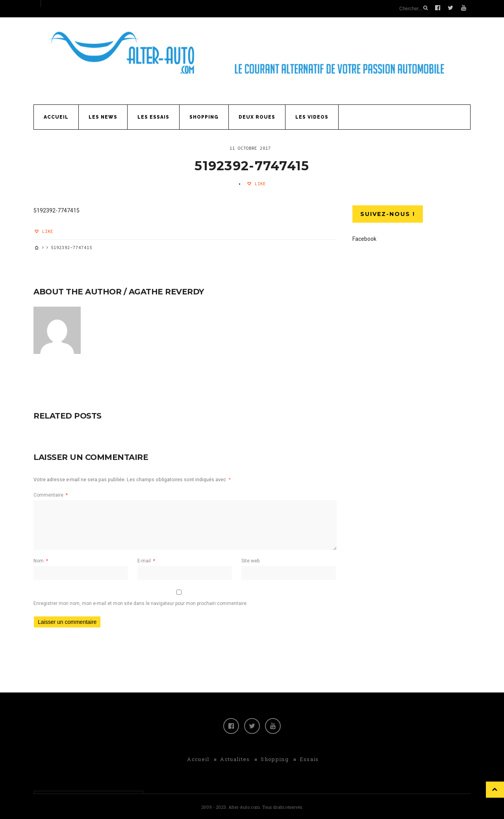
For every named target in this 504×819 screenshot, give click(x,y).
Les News (103, 116)
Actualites (235, 758)
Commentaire (51, 494)
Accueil (56, 116)
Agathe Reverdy (166, 290)
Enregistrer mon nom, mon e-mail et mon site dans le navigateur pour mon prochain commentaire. (141, 602)
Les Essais (153, 116)
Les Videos (312, 116)
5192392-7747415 (252, 164)
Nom (41, 560)
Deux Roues (257, 116)
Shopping (204, 116)
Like (259, 182)
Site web (250, 560)
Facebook (364, 238)
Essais (309, 758)
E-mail (146, 560)
